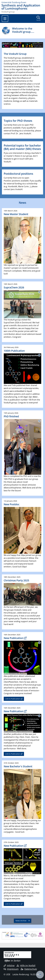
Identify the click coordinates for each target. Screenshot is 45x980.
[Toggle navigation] (5, 19)
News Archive (21, 921)
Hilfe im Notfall (26, 966)
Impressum (11, 969)
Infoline (9, 966)
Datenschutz (29, 969)
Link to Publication (13, 699)
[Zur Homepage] (22, 2)
